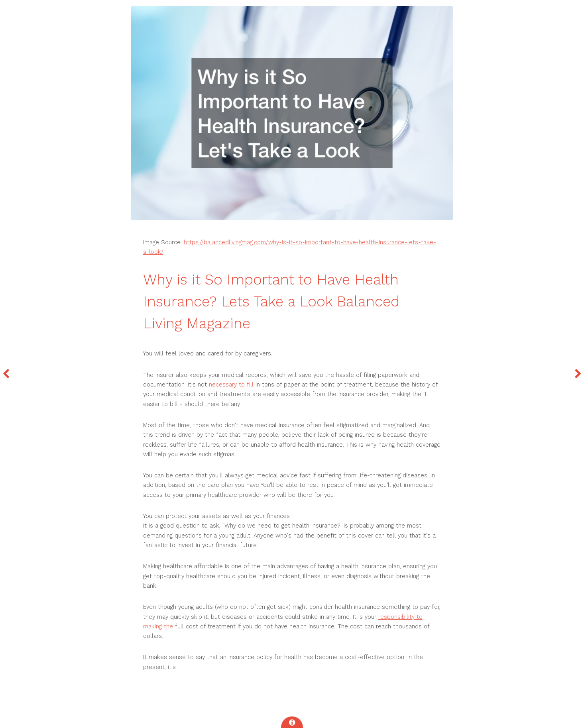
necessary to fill (232, 385)
